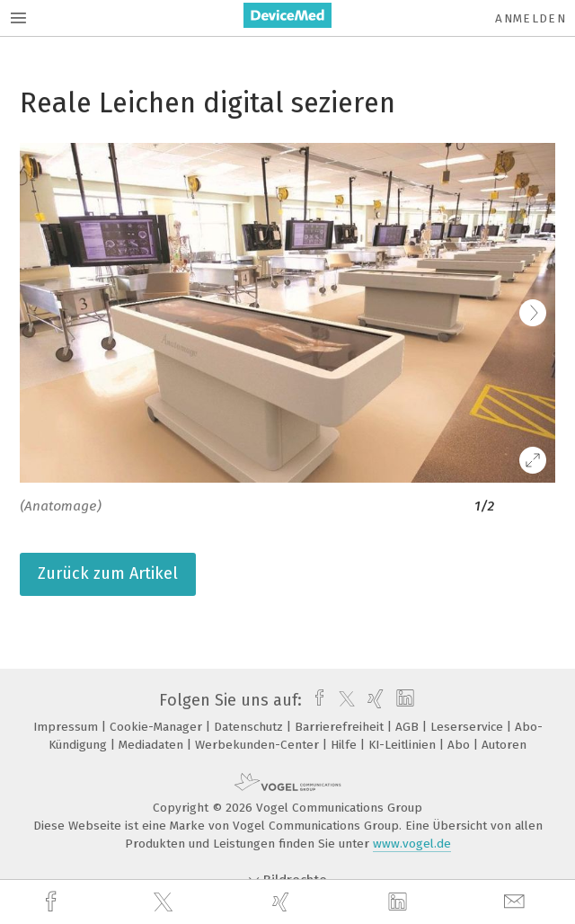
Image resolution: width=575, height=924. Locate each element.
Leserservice (469, 727)
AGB (409, 727)
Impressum (67, 727)
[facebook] (53, 902)
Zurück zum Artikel (108, 573)
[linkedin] (400, 902)
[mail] (517, 902)
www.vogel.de (412, 844)
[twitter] (165, 902)
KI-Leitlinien (404, 745)
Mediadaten (153, 745)
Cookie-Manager (158, 727)
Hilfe (345, 745)
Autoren (504, 745)
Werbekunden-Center (259, 745)
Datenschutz (250, 727)
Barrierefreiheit (341, 727)
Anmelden (531, 18)
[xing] (283, 902)
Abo (460, 745)
